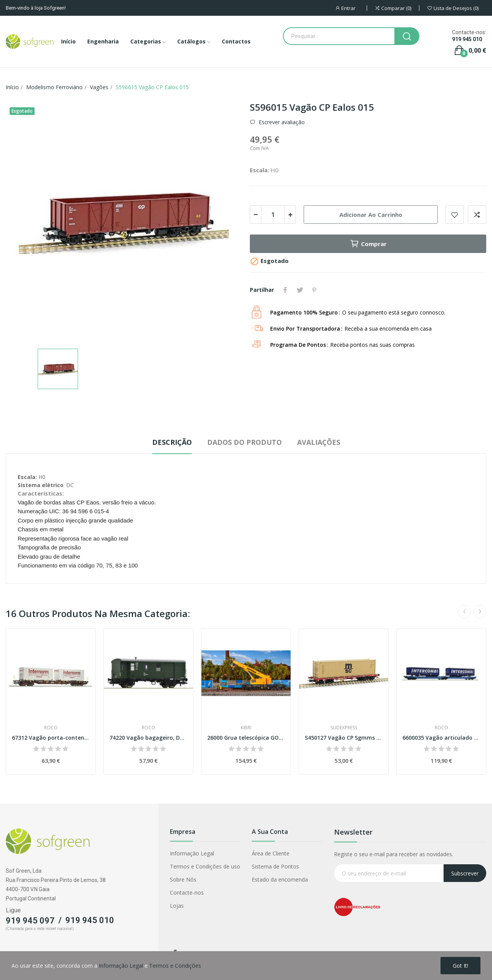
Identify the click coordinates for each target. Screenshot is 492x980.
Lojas (177, 906)
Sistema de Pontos (275, 866)
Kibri (246, 728)
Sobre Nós (183, 879)
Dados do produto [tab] (244, 442)
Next (480, 612)
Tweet (300, 290)
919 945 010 (467, 39)
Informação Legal (192, 853)
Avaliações (319, 442)
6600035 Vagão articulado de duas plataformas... (441, 738)
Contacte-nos (187, 893)
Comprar (368, 244)
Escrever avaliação (281, 122)
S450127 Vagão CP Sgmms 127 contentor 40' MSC (344, 738)
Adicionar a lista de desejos (455, 215)
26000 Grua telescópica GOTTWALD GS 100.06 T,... (246, 738)
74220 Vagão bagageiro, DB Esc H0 (148, 738)
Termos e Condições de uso (205, 866)
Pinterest (314, 290)
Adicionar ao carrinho (371, 215)
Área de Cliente (271, 853)
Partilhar (285, 290)
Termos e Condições (175, 966)
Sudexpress (344, 728)
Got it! (460, 966)
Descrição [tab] (172, 442)
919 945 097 (30, 921)
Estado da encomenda (280, 879)
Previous (464, 612)
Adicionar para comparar (477, 215)
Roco (51, 728)
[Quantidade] (273, 215)
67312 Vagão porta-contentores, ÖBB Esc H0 (51, 738)
